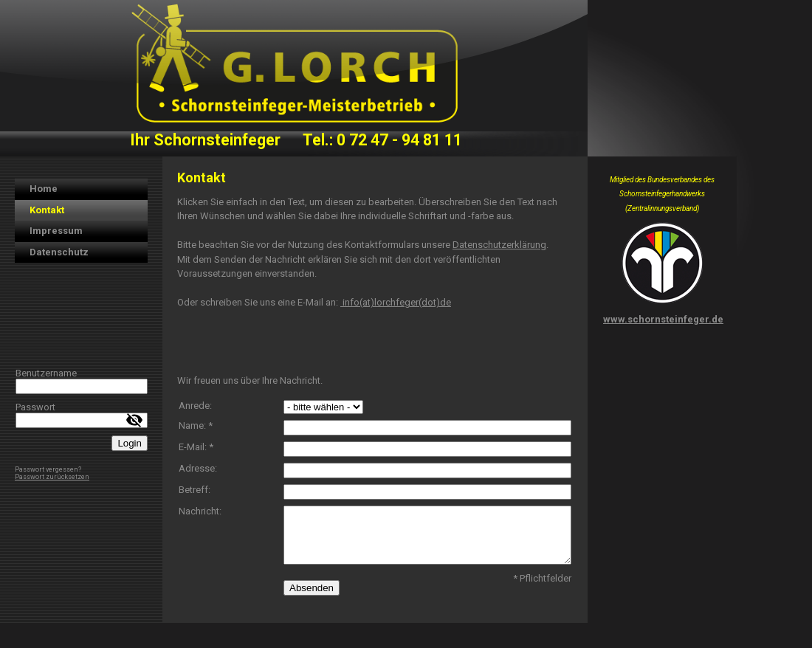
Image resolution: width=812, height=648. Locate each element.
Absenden (312, 588)
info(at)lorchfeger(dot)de (396, 302)
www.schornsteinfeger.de (663, 319)
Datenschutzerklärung (499, 245)
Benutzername (46, 373)
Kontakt (47, 210)
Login (130, 443)
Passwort (35, 407)
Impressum (56, 231)
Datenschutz (59, 252)
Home (44, 189)
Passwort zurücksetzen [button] (52, 477)
